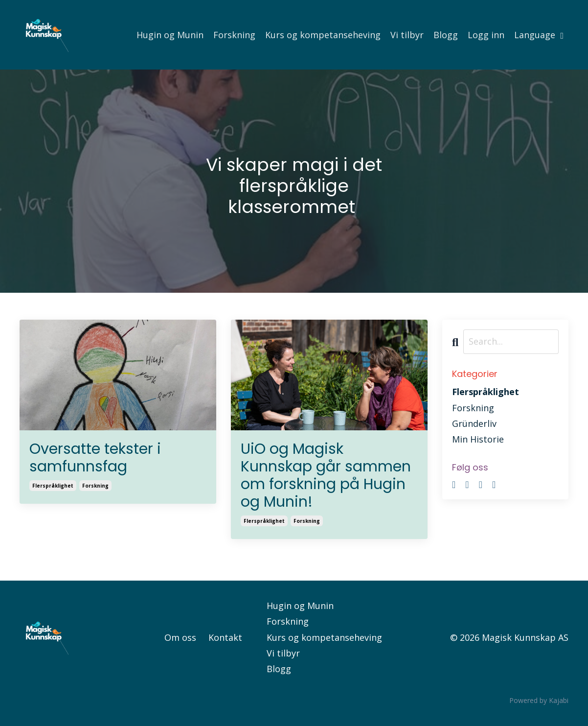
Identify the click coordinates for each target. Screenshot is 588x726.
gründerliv (474, 423)
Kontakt (225, 637)
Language (539, 35)
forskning (95, 486)
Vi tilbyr (407, 35)
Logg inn (486, 35)
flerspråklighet (53, 486)
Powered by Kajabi (539, 700)
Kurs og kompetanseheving (323, 35)
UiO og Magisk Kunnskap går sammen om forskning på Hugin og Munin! (326, 475)
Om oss (180, 637)
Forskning (234, 35)
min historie (478, 439)
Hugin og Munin (170, 35)
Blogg (446, 35)
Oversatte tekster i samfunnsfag (95, 458)
